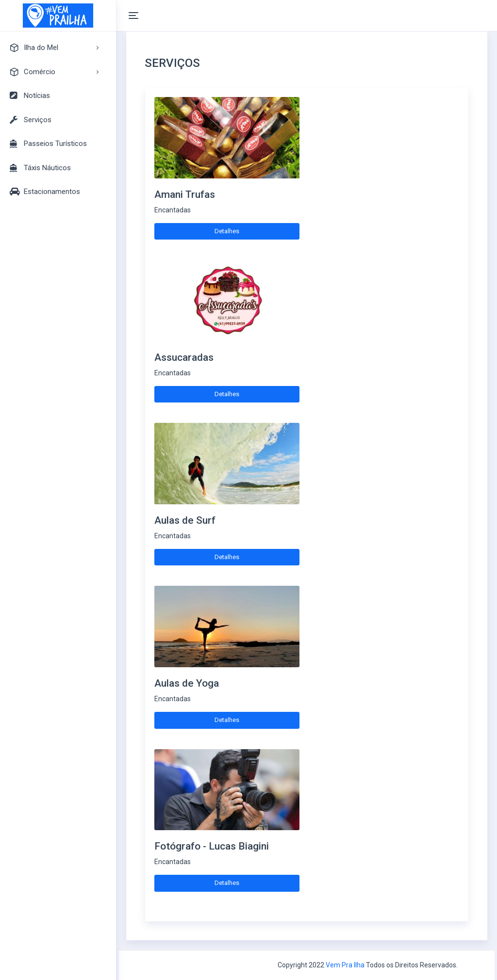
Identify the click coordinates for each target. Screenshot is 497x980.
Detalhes (227, 231)
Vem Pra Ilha (345, 965)
